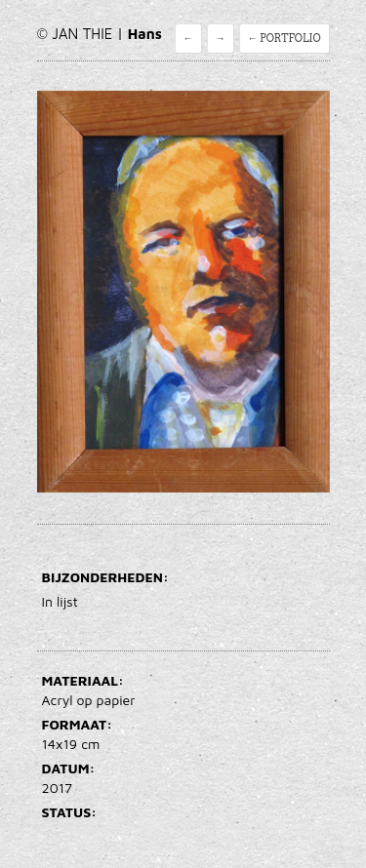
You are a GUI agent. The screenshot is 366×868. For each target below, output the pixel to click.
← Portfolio (285, 39)
